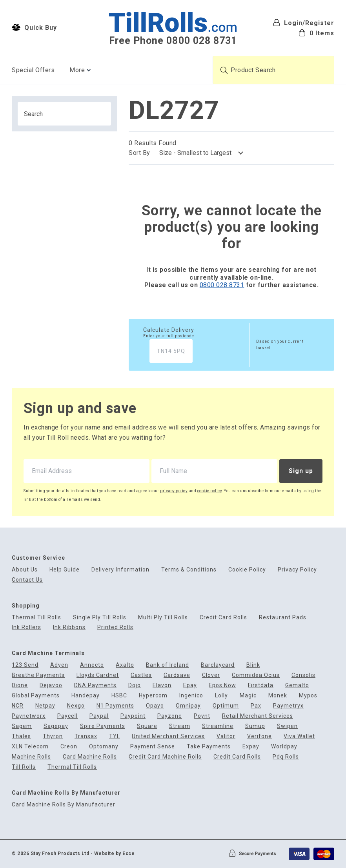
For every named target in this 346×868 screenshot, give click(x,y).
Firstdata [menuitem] (261, 685)
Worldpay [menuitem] (284, 747)
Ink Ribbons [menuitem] (69, 627)
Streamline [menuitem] (218, 726)
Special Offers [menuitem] (33, 70)
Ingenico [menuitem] (191, 696)
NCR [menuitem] (18, 706)
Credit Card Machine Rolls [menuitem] (165, 757)
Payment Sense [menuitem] (153, 747)
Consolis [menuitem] (303, 675)
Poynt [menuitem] (202, 716)
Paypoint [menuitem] (133, 716)
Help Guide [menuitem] (65, 570)
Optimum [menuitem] (226, 706)
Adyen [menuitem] (59, 665)
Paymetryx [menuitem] (288, 706)
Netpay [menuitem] (45, 706)
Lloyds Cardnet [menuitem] (98, 675)
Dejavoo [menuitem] (51, 685)
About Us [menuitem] (25, 570)
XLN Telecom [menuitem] (30, 747)
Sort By (139, 153)
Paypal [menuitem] (99, 716)
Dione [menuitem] (20, 685)
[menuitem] (304, 33)
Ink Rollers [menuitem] (26, 627)
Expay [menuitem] (251, 747)
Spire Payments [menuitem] (103, 726)
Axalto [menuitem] (125, 665)
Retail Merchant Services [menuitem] (258, 716)
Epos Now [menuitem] (222, 685)
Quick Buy (34, 27)
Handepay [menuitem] (86, 696)
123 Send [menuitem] (25, 665)
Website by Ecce (115, 853)
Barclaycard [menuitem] (218, 665)
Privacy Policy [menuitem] (297, 570)
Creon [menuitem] (69, 747)
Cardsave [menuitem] (177, 675)
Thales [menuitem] (21, 736)
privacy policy (174, 491)
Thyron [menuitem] (53, 736)
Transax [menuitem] (86, 736)
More (77, 70)
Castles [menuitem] (141, 675)
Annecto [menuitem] (92, 665)
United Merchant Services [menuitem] (168, 736)
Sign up (301, 471)
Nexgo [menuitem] (76, 706)
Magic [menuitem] (248, 696)
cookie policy (210, 491)
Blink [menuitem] (253, 665)
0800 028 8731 (222, 285)
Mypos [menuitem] (308, 696)
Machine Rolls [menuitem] (31, 757)
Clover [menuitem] (211, 675)
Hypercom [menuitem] (153, 696)
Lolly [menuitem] (221, 696)
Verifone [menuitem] (259, 736)
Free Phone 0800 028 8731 (173, 41)
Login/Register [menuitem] (304, 23)
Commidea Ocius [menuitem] (256, 675)
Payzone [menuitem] (170, 716)
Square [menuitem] (147, 726)
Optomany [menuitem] (104, 747)
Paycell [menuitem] (67, 716)
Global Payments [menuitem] (36, 696)
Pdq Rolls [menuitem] (286, 757)
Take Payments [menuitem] (209, 747)
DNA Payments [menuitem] (95, 685)
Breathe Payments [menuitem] (38, 675)
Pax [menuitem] (256, 706)
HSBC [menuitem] (119, 696)
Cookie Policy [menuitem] (247, 570)
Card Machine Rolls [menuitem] (90, 757)
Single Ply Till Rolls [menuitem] (100, 618)
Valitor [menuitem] (226, 736)
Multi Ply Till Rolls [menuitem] (163, 618)
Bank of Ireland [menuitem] (168, 665)
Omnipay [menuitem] (188, 706)
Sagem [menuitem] (22, 726)
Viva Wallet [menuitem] (299, 736)
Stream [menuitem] (180, 726)
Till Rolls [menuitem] (24, 767)
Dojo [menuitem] (135, 685)
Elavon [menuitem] (162, 685)
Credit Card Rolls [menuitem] (223, 618)
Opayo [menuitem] (155, 706)
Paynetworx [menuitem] (29, 716)
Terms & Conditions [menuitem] (189, 570)
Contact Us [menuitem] (27, 580)
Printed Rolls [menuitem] (115, 627)
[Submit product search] (224, 70)
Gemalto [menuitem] (297, 685)
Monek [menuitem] (278, 696)
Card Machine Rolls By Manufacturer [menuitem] (64, 805)
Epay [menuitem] (190, 685)
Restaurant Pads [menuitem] (283, 618)
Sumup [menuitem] (255, 726)
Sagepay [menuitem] (56, 726)
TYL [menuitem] (115, 736)
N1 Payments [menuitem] (115, 706)
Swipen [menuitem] (287, 726)
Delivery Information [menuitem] (120, 570)
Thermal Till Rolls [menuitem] (36, 618)
